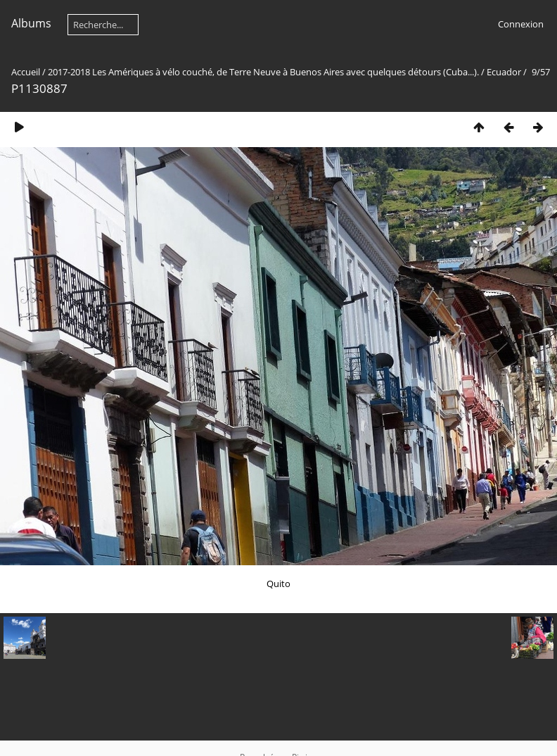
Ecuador (504, 72)
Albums (31, 23)
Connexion (521, 24)
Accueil (26, 72)
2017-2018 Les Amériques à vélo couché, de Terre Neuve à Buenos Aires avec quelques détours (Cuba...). (263, 72)
